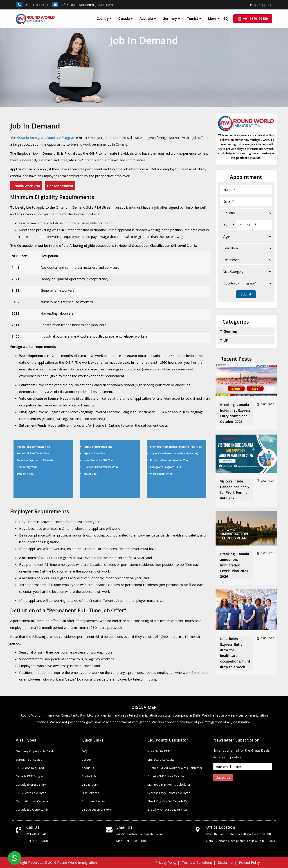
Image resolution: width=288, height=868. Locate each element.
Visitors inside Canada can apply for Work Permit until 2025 (235, 490)
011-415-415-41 (36, 834)
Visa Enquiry (90, 785)
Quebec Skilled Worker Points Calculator (175, 768)
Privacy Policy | (168, 862)
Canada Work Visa (26, 186)
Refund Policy (249, 862)
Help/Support (261, 5)
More (212, 18)
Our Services (90, 793)
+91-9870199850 (37, 841)
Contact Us (89, 776)
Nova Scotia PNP (159, 751)
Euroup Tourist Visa (29, 760)
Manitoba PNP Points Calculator (169, 785)
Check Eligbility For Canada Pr (167, 801)
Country (104, 18)
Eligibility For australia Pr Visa (167, 809)
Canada (124, 18)
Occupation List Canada (32, 801)
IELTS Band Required (30, 768)
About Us (88, 768)
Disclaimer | (227, 862)
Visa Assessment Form (97, 809)
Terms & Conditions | (199, 862)
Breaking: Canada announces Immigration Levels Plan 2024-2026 (235, 565)
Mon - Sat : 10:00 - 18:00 (132, 841)
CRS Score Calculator (162, 760)
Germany (170, 18)
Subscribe (223, 777)
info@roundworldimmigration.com (82, 5)
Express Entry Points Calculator (169, 793)
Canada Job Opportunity (32, 809)
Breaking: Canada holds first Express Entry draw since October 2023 (235, 413)
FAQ (84, 751)
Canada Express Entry (31, 785)
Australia (146, 18)
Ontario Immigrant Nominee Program (47, 138)
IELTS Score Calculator (31, 793)
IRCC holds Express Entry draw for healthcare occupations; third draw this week (235, 653)
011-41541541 (32, 5)
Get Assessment (60, 186)
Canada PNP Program (30, 776)
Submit (246, 294)
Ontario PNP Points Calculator (168, 776)
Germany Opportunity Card (34, 751)
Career (86, 760)
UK (224, 340)
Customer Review (94, 801)
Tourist (192, 18)
